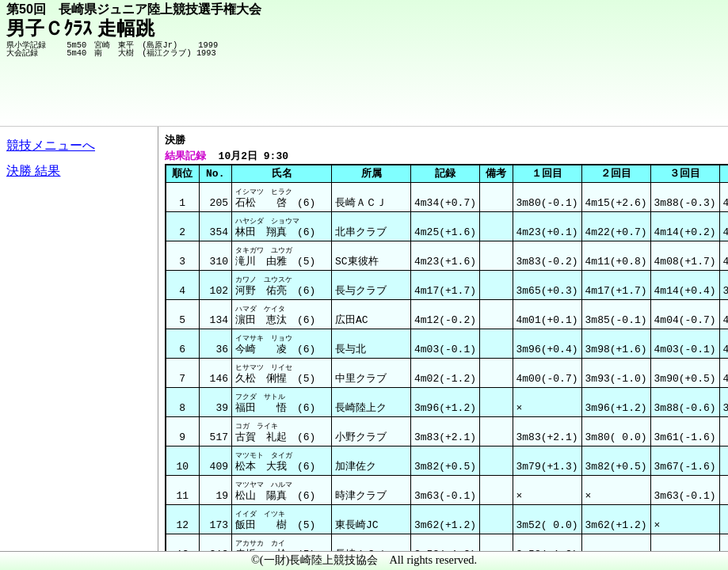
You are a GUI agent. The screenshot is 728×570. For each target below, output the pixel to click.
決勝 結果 (33, 171)
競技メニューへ (51, 145)
